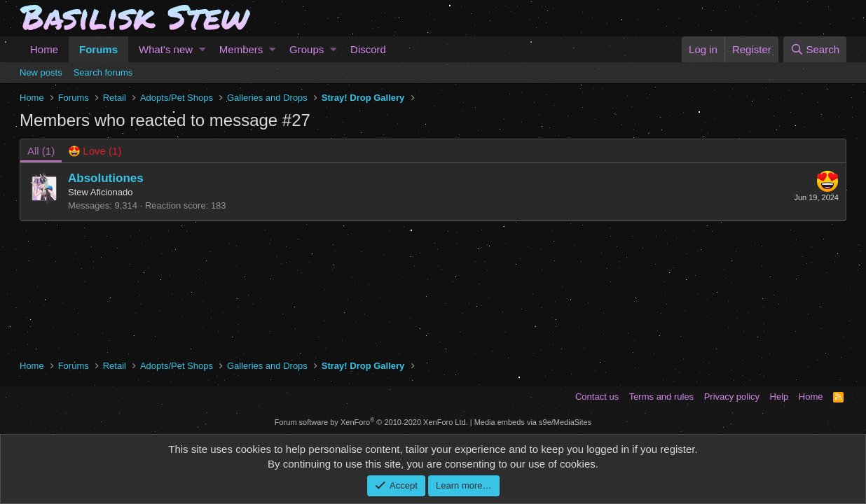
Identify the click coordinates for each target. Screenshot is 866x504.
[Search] (815, 49)
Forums (98, 49)
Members (241, 49)
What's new (166, 49)
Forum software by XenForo (371, 422)
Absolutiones (106, 178)
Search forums (103, 72)
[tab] (95, 151)
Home (44, 49)
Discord (368, 49)
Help (779, 397)
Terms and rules (661, 397)
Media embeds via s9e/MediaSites (533, 422)
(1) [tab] (41, 151)
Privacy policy (732, 397)
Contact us (597, 397)
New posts (41, 72)
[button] (202, 49)
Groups (307, 49)
